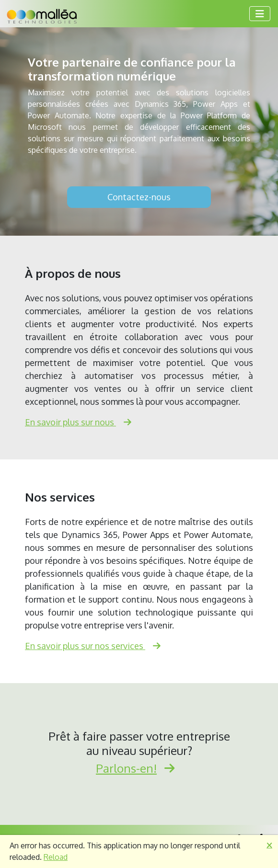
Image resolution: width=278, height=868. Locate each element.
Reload (56, 857)
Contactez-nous (139, 197)
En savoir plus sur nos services (97, 646)
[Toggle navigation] (260, 14)
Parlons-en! (139, 768)
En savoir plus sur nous (82, 422)
